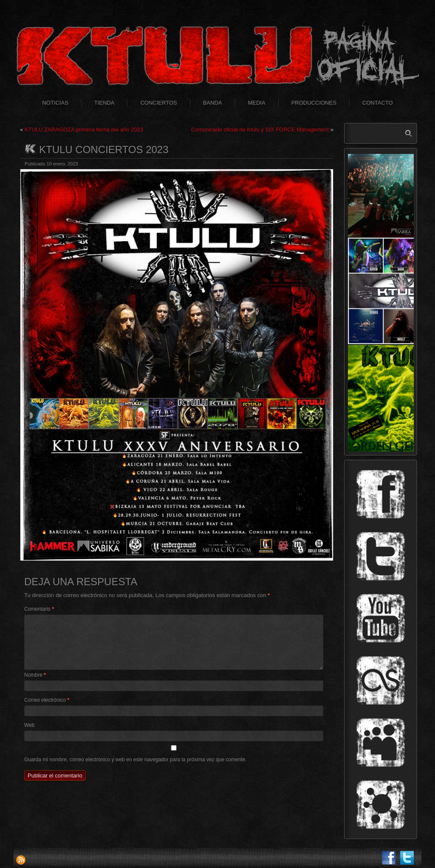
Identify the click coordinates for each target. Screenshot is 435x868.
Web (29, 725)
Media (256, 103)
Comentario (39, 609)
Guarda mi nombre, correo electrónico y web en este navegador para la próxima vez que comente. (136, 760)
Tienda (105, 103)
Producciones (314, 103)
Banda (213, 103)
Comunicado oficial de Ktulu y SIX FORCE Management (260, 129)
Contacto (378, 103)
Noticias (55, 103)
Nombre (35, 675)
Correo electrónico (47, 700)
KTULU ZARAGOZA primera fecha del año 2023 (84, 129)
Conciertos (158, 103)
